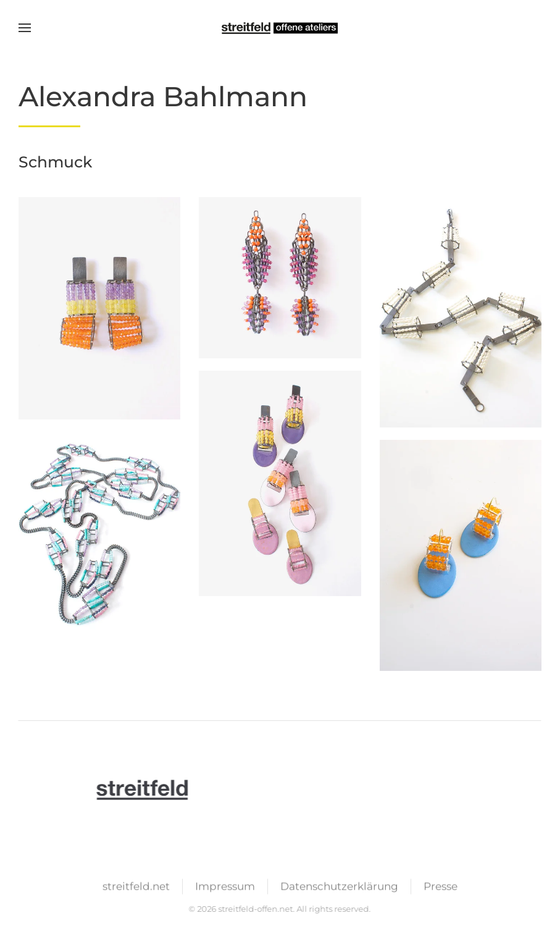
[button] (25, 28)
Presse (441, 887)
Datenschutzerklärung (339, 887)
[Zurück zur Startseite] (280, 28)
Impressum (225, 887)
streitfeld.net (136, 887)
